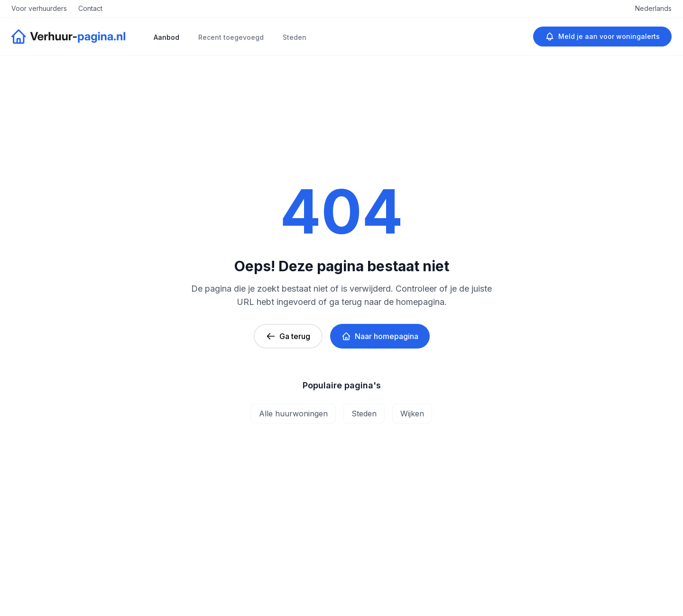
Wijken (412, 414)
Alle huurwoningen (293, 414)
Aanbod (166, 37)
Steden (295, 37)
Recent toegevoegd (231, 37)
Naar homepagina (380, 336)
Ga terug (288, 336)
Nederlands (653, 8)
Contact (90, 8)
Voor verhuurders (39, 8)
